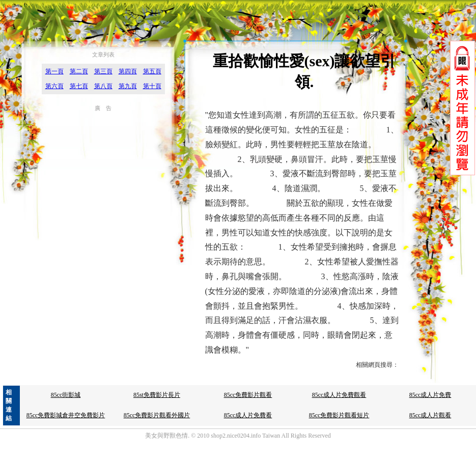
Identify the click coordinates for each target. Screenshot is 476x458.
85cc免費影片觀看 (248, 395)
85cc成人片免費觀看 (339, 395)
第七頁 (79, 86)
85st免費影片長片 (157, 395)
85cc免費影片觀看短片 (339, 415)
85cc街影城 (66, 395)
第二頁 (79, 71)
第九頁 (128, 86)
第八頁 (103, 86)
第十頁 (152, 86)
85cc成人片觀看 (430, 415)
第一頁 (54, 71)
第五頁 (152, 71)
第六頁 (54, 86)
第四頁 (128, 71)
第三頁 (103, 71)
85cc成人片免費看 (248, 415)
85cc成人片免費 (430, 395)
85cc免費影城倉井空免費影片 (66, 415)
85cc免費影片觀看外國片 (157, 415)
